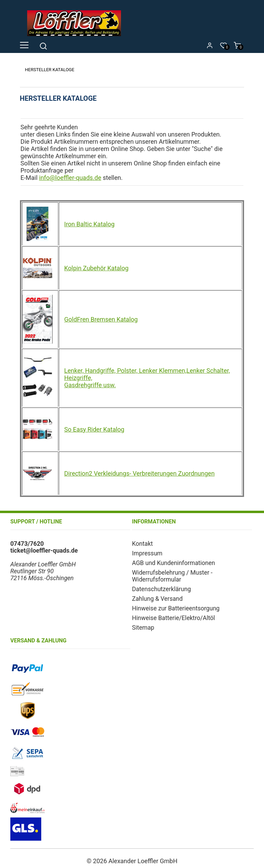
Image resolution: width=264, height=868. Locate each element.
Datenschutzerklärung (161, 589)
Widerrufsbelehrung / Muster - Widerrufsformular (172, 576)
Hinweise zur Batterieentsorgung (176, 608)
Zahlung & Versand (157, 599)
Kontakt (142, 544)
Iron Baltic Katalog (90, 224)
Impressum (147, 553)
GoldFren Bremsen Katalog (101, 319)
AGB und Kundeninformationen (174, 563)
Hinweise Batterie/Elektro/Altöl (173, 618)
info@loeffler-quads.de (70, 178)
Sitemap (143, 628)
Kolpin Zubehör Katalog (96, 268)
